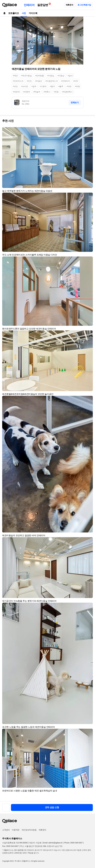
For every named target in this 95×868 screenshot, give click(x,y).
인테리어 (29, 5)
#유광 (56, 92)
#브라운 (25, 86)
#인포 (29, 81)
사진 (24, 13)
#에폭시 (47, 92)
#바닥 (76, 81)
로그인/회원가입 (84, 5)
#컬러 (52, 86)
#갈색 (34, 86)
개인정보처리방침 (29, 830)
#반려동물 (39, 76)
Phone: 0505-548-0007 (73, 843)
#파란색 (16, 92)
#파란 (69, 86)
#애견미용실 (26, 76)
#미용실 (51, 76)
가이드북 (33, 13)
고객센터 (6, 830)
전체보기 (75, 102)
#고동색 (43, 86)
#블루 (61, 86)
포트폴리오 (14, 13)
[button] (90, 130)
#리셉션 (38, 81)
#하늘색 (37, 92)
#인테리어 (66, 81)
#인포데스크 (18, 81)
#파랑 (77, 86)
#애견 (15, 76)
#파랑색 (27, 92)
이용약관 (16, 830)
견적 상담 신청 (52, 807)
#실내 (70, 76)
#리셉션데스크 (52, 81)
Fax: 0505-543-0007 (10, 846)
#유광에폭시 (67, 92)
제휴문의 (69, 5)
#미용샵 (61, 76)
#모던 (15, 86)
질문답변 (43, 4)
